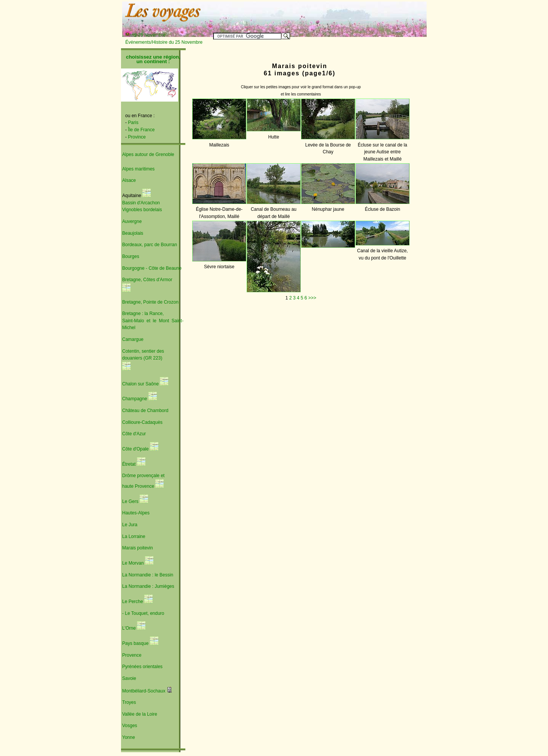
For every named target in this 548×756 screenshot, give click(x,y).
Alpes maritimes (138, 169)
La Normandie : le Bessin (148, 575)
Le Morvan (134, 563)
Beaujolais (133, 233)
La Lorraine (134, 536)
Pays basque (136, 643)
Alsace (129, 180)
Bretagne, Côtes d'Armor (147, 280)
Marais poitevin (138, 548)
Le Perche (133, 602)
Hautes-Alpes (136, 513)
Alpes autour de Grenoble (148, 154)
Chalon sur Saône (140, 384)
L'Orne (130, 628)
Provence (132, 655)
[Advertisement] (332, 14)
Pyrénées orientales (142, 667)
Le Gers (131, 501)
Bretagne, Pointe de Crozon (150, 302)
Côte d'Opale (136, 449)
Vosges (130, 726)
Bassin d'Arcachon (141, 203)
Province (137, 137)
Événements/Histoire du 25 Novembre (164, 42)
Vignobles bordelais (142, 210)
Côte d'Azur (134, 434)
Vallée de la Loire (140, 714)
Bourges (131, 256)
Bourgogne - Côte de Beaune (152, 268)
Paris (133, 123)
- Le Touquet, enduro (143, 613)
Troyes (129, 702)
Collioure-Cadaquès (142, 422)
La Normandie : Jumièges (148, 586)
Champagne (135, 399)
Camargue (133, 339)
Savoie (129, 678)
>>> (312, 298)
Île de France (141, 130)
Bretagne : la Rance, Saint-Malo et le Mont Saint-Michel (153, 321)
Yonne (129, 737)
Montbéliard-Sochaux (144, 691)
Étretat (129, 464)
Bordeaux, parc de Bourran (150, 245)
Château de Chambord (145, 411)
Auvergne (132, 221)
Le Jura (130, 525)
